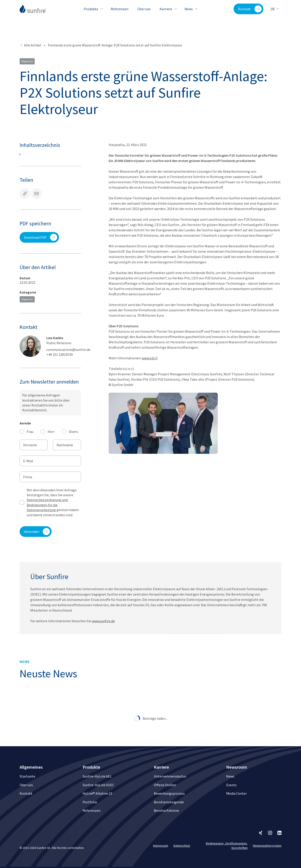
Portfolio (90, 802)
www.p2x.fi (150, 358)
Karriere (168, 9)
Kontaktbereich (34, 410)
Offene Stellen (165, 785)
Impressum (161, 846)
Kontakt (250, 9)
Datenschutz (182, 846)
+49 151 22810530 (60, 354)
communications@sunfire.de (68, 350)
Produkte (93, 9)
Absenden (37, 532)
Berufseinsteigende (169, 802)
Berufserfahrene (166, 810)
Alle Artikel (30, 45)
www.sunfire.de (103, 634)
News (190, 9)
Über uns (144, 9)
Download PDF (41, 237)
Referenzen (120, 9)
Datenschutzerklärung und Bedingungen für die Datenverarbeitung (47, 505)
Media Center (236, 793)
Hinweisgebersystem (267, 846)
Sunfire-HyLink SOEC (98, 785)
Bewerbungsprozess (169, 793)
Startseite (27, 776)
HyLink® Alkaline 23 (97, 793)
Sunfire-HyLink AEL (97, 776)
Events (231, 785)
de (275, 9)
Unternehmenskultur (170, 776)
